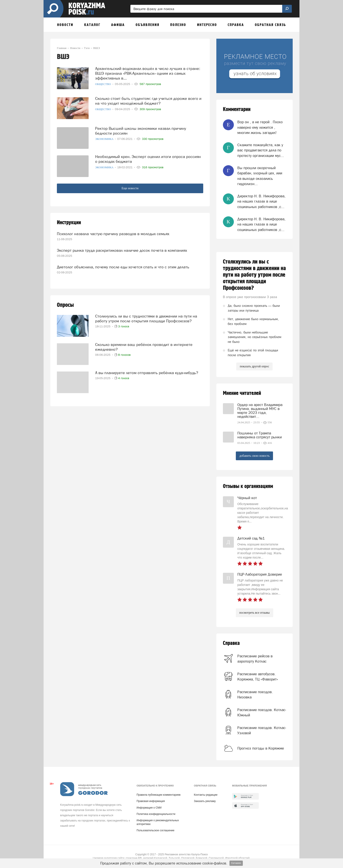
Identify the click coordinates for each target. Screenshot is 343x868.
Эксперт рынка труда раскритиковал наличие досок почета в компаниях (122, 250)
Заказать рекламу (205, 801)
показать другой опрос (254, 366)
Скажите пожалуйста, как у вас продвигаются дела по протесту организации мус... (261, 150)
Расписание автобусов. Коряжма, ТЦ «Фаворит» (258, 677)
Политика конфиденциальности (156, 814)
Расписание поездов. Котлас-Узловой (262, 730)
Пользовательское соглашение (155, 830)
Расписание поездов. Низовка (255, 694)
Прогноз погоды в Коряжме (261, 748)
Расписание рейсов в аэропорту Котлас (255, 659)
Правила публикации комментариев (158, 795)
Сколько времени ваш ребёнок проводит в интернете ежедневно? (144, 347)
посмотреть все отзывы (255, 613)
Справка (231, 643)
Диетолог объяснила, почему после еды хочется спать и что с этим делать (123, 267)
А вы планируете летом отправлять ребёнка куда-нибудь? (147, 373)
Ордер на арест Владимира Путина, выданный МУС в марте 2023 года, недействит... (260, 411)
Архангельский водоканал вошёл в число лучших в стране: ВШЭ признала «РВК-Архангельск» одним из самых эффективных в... (148, 73)
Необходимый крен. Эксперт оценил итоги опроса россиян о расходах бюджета (148, 159)
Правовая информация (151, 801)
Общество (103, 84)
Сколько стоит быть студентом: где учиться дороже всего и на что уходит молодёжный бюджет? (148, 101)
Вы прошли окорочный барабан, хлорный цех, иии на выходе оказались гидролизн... (260, 176)
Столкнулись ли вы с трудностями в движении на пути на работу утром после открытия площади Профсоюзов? (146, 319)
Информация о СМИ (149, 808)
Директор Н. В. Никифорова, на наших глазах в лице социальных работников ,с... (261, 201)
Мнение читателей (242, 393)
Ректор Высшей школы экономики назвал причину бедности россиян (141, 131)
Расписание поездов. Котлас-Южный (262, 712)
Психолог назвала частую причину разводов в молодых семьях (113, 234)
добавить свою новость (254, 456)
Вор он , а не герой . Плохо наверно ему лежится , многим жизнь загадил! (260, 127)
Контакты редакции (206, 795)
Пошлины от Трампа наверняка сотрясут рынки (260, 435)
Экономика (105, 139)
